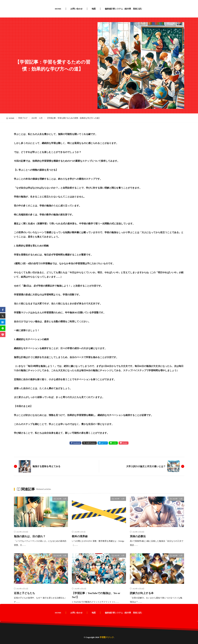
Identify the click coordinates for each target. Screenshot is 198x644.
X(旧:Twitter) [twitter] (91, 443)
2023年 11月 (37, 118)
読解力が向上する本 (142, 593)
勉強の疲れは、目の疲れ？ (31, 536)
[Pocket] (3, 334)
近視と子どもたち (25, 593)
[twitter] (3, 316)
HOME (58, 9)
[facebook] (3, 310)
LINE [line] (114, 443)
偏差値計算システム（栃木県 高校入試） (124, 9)
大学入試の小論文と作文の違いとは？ (145, 466)
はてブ (104, 443)
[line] (3, 328)
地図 (94, 9)
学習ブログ (23, 118)
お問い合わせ (76, 9)
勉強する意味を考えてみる (47, 466)
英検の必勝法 (138, 536)
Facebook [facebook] (77, 443)
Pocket (125, 443)
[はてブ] (3, 322)
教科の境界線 (80, 536)
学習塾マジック (107, 637)
